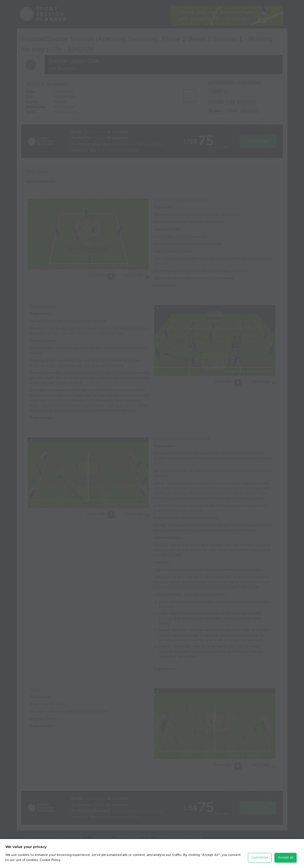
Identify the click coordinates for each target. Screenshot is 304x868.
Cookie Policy (50, 860)
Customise (260, 857)
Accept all (286, 857)
